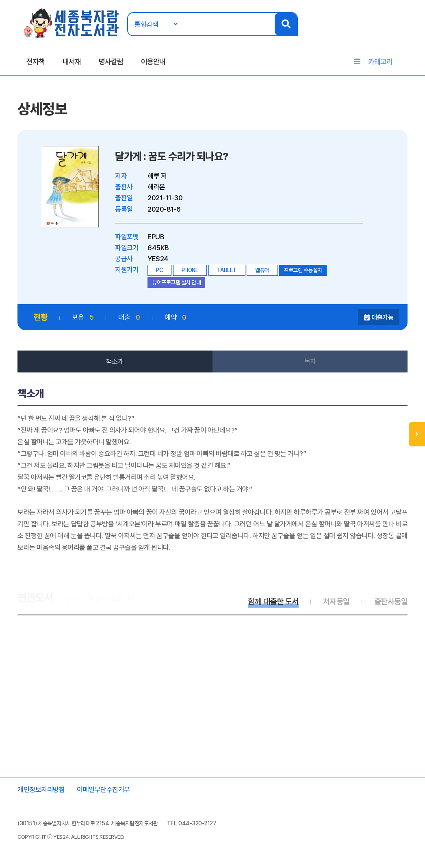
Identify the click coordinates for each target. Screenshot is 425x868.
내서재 (72, 62)
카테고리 (380, 62)
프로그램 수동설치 (303, 270)
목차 (310, 361)
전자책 (36, 62)
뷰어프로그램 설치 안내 (176, 282)
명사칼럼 (111, 62)
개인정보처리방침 (41, 790)
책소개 (115, 361)
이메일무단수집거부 (103, 790)
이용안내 (153, 62)
